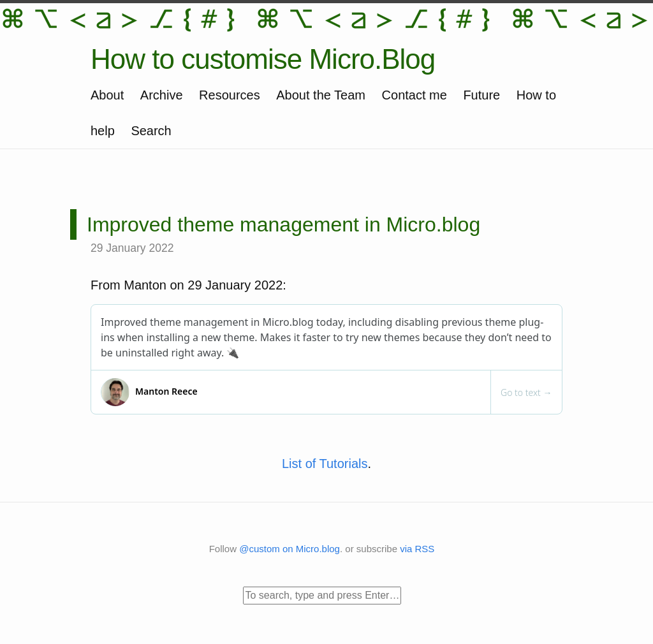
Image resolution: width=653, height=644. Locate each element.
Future (481, 95)
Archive (162, 95)
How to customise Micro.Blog (263, 59)
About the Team (321, 95)
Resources (230, 95)
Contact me (415, 95)
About (107, 95)
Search (151, 131)
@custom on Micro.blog (290, 549)
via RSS (417, 549)
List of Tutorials (325, 464)
